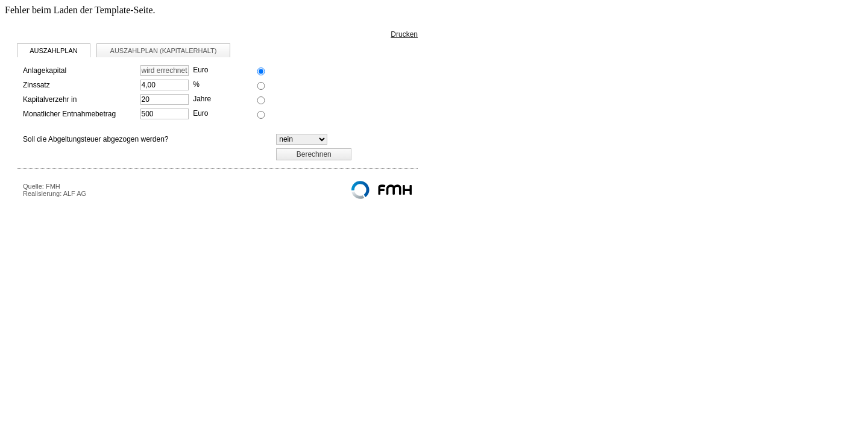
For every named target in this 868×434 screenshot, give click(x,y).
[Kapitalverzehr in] (165, 99)
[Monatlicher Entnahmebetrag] (165, 114)
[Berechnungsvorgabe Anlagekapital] (261, 71)
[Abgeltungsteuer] (302, 139)
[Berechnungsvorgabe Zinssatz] (261, 86)
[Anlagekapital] (165, 71)
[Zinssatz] (165, 85)
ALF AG (75, 193)
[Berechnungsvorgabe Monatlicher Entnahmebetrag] (261, 115)
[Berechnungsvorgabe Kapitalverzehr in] (261, 100)
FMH (53, 186)
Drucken (404, 34)
